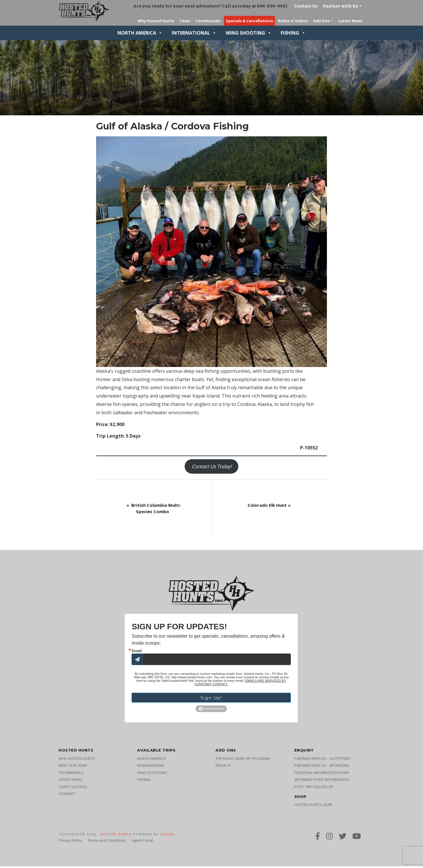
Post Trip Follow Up (314, 788)
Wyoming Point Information (322, 781)
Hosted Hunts (116, 836)
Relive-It (223, 767)
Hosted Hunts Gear (313, 806)
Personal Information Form (322, 774)
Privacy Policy (70, 842)
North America (140, 33)
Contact (67, 795)
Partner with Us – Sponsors (322, 767)
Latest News (70, 781)
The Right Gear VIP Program (243, 760)
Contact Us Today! (211, 466)
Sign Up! (211, 699)
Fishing (293, 33)
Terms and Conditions (107, 842)
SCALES (168, 836)
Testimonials (71, 774)
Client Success (73, 788)
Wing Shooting (249, 33)
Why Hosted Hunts (77, 760)
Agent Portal (142, 842)
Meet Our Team (73, 767)
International (194, 33)
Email (137, 651)
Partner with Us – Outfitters (322, 760)
